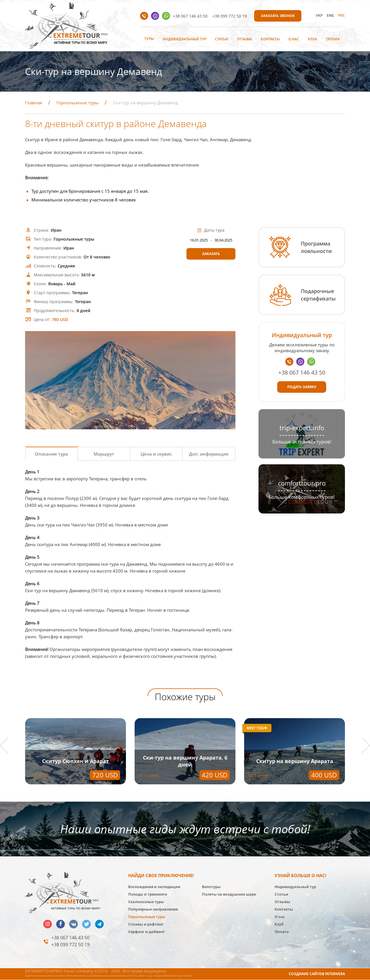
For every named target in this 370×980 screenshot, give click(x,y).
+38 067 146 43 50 (190, 16)
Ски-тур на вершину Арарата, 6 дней (185, 761)
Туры (149, 39)
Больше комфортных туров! (302, 497)
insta (48, 924)
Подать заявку (302, 387)
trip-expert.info (302, 428)
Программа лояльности (316, 247)
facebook (61, 924)
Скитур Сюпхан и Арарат (75, 761)
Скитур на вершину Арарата (295, 761)
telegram (99, 924)
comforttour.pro (302, 483)
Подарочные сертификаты (318, 295)
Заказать (211, 254)
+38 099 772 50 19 (230, 16)
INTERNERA (335, 974)
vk (73, 924)
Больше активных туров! (302, 442)
